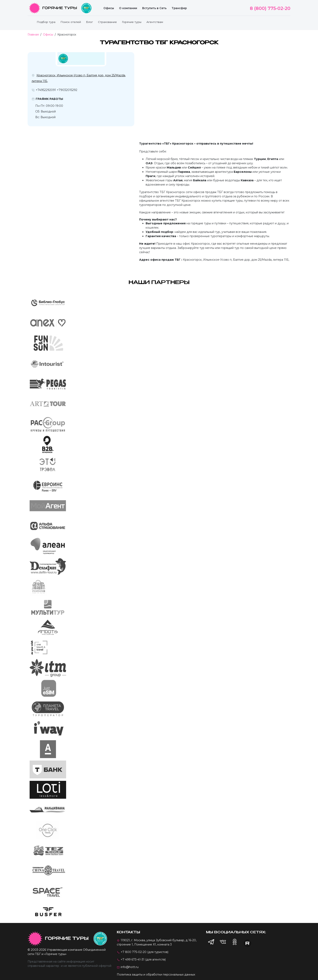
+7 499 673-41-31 (133, 959)
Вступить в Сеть (154, 8)
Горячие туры (132, 22)
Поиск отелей (71, 22)
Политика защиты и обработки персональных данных (156, 975)
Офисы (109, 8)
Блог (89, 22)
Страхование (107, 22)
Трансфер (179, 8)
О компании (128, 8)
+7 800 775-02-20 (134, 952)
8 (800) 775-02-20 (270, 8)
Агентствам (155, 22)
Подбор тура (46, 22)
